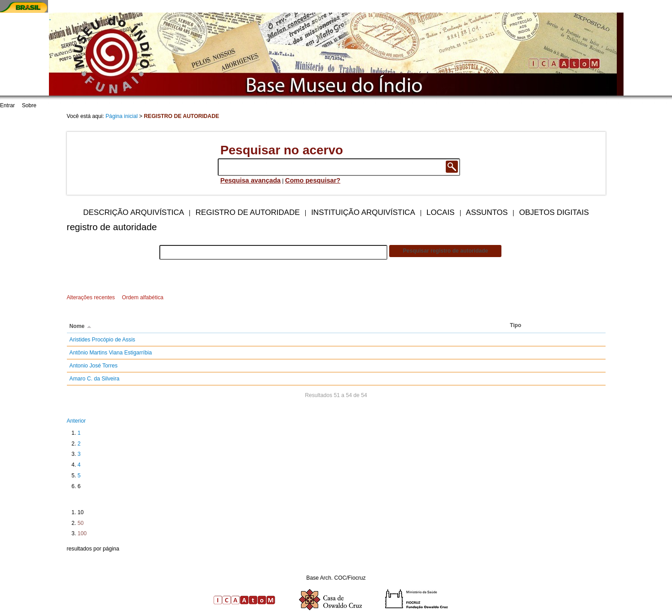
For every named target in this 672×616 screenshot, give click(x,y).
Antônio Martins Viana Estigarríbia (111, 353)
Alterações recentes (91, 297)
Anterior (77, 421)
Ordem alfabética (143, 297)
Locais (440, 212)
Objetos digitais (554, 212)
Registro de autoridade (248, 212)
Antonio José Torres (94, 366)
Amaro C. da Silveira (94, 379)
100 (82, 533)
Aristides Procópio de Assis (103, 340)
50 (81, 523)
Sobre (29, 105)
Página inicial (122, 116)
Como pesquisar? (313, 180)
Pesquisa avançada (251, 180)
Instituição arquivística (363, 212)
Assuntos (487, 212)
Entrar (7, 105)
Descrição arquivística (134, 212)
